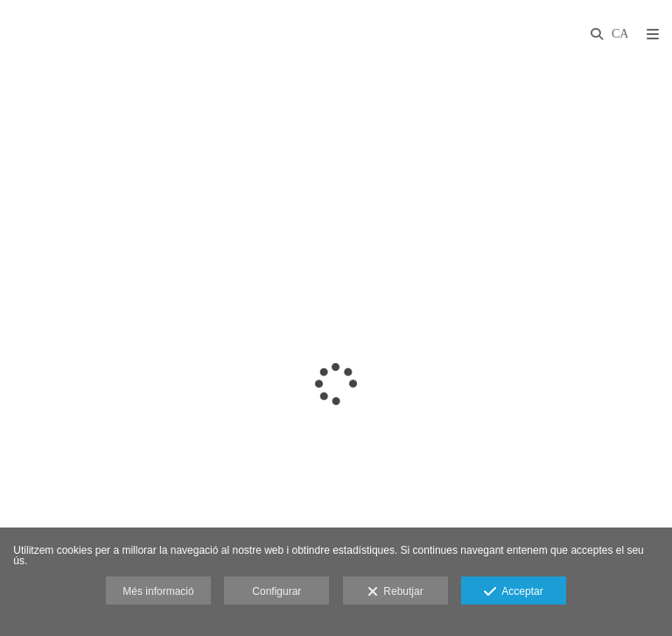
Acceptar (513, 592)
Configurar (276, 591)
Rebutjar (395, 592)
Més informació (158, 591)
